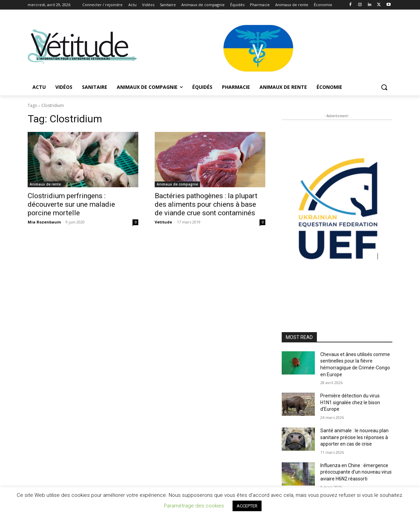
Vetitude (163, 222)
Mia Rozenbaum (44, 222)
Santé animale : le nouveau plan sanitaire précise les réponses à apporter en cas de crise (354, 437)
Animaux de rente (45, 184)
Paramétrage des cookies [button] (194, 506)
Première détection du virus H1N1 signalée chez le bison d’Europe (350, 402)
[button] (384, 87)
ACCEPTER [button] (247, 506)
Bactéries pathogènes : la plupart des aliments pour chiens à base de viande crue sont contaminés (206, 204)
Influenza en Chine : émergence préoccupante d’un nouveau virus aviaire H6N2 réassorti (356, 472)
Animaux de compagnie (177, 184)
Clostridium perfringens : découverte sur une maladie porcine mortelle (71, 204)
